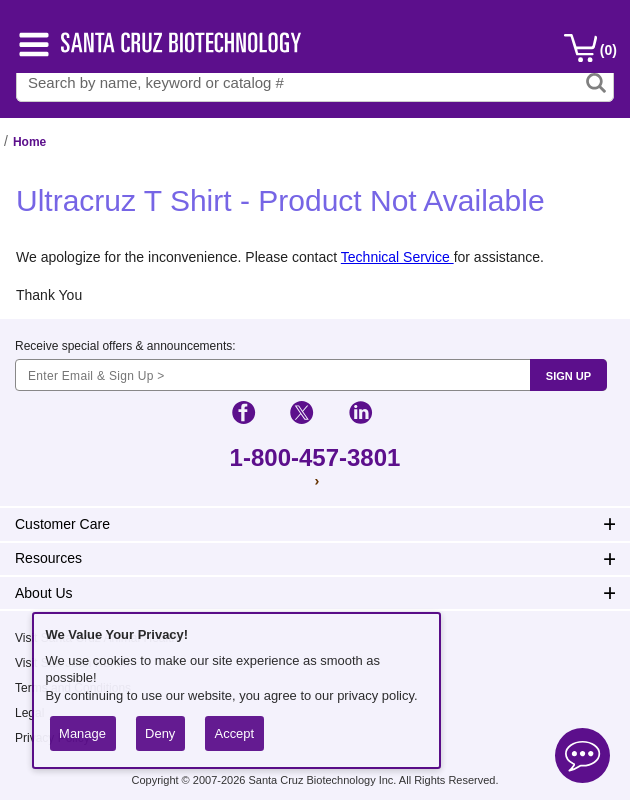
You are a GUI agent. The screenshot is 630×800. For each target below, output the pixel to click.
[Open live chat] (582, 758)
